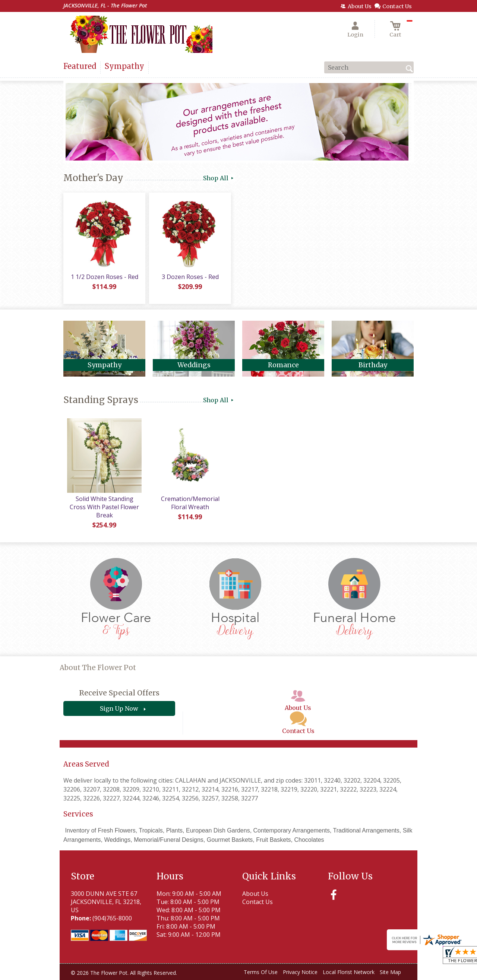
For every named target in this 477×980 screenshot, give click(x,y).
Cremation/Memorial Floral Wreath (190, 503)
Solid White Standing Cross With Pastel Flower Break (104, 507)
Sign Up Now (119, 708)
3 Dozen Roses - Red (190, 277)
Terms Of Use (261, 972)
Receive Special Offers (119, 693)
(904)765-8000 (112, 918)
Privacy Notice (300, 972)
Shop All (219, 178)
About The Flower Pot (98, 668)
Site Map (390, 972)
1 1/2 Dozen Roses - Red (105, 277)
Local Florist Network (349, 972)
